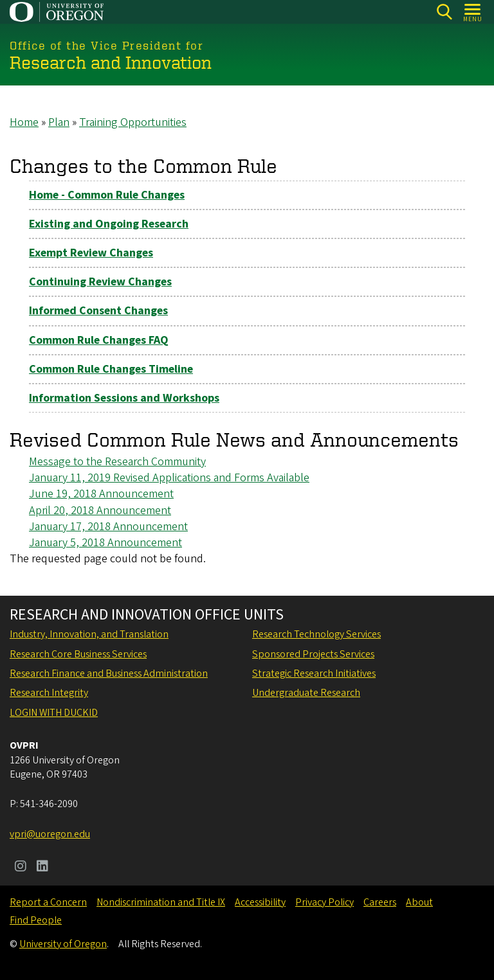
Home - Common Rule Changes (107, 194)
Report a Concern (48, 902)
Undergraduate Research (306, 693)
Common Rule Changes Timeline (111, 369)
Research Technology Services (316, 634)
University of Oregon (63, 944)
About (419, 902)
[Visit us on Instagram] (21, 868)
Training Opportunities (133, 122)
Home (24, 122)
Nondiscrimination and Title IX (161, 902)
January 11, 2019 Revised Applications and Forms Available (169, 478)
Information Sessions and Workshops (124, 397)
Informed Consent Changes (98, 311)
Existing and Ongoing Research (109, 223)
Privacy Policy (325, 902)
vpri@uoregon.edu (50, 834)
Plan (59, 122)
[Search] (444, 12)
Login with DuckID (54, 713)
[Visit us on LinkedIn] (42, 868)
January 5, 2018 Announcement (105, 542)
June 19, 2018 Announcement (101, 494)
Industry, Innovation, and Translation (89, 634)
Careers (380, 902)
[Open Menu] (473, 12)
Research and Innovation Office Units (147, 615)
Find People (36, 920)
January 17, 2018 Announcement (108, 526)
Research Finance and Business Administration (109, 673)
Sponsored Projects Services (313, 654)
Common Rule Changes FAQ (99, 340)
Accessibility (260, 902)
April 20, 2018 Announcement (100, 510)
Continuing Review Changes (100, 282)
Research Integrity (49, 693)
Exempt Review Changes (91, 253)
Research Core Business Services (78, 654)
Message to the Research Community (117, 462)
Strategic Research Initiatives (314, 673)
